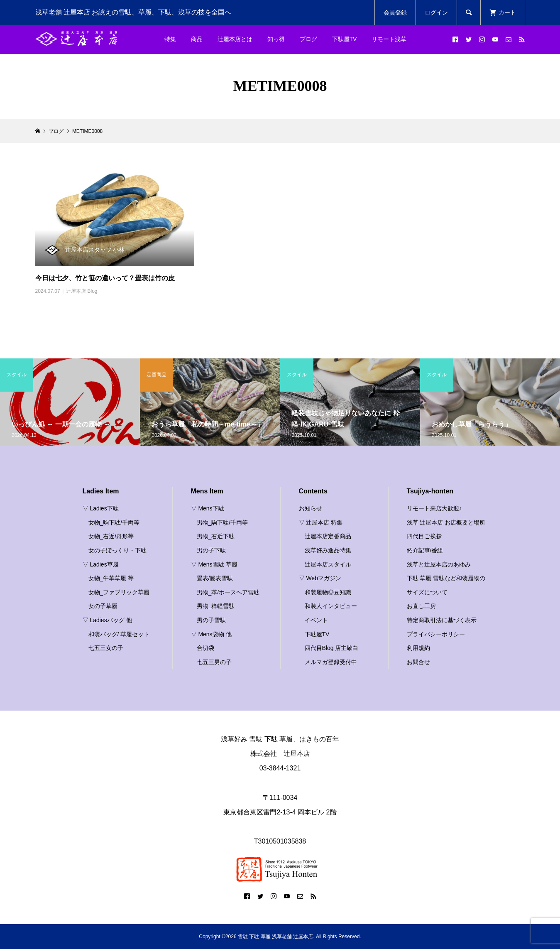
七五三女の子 (106, 648)
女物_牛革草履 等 (111, 578)
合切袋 (205, 648)
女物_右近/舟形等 (111, 536)
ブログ (308, 39)
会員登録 (395, 12)
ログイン (436, 12)
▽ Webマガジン (320, 578)
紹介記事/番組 (425, 550)
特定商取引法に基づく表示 (442, 620)
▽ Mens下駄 (208, 508)
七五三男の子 (214, 662)
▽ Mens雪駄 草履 (214, 564)
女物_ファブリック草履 (119, 592)
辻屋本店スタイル (328, 564)
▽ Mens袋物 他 (211, 634)
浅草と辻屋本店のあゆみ (439, 564)
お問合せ (418, 662)
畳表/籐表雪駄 (215, 578)
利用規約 (418, 648)
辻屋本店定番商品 (328, 536)
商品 (197, 39)
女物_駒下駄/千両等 (114, 522)
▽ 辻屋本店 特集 (321, 522)
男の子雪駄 (211, 620)
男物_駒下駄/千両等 (223, 522)
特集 (170, 39)
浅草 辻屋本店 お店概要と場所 (446, 522)
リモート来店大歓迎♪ (434, 508)
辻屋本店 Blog (82, 291)
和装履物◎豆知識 (328, 592)
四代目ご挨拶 (424, 536)
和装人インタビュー (331, 606)
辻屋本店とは (235, 39)
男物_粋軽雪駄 (216, 606)
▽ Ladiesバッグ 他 (107, 620)
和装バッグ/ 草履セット (119, 634)
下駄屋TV (345, 39)
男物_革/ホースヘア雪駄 (228, 592)
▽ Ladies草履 (101, 564)
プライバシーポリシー (436, 634)
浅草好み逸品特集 (328, 550)
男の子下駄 (211, 550)
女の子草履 (103, 606)
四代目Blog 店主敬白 (332, 648)
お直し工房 (421, 606)
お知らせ (311, 508)
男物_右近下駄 (216, 536)
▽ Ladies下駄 (101, 508)
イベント (316, 620)
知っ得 (276, 39)
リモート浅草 (389, 39)
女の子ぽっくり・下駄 (117, 550)
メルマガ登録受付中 (331, 662)
